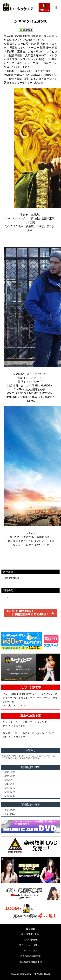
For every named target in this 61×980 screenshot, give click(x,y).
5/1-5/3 (8, 780)
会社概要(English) (30, 934)
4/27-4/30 (10, 776)
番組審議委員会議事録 (31, 962)
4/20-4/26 (10, 773)
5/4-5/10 (9, 784)
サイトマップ (30, 951)
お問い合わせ (30, 940)
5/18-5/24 (10, 792)
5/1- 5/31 (10, 814)
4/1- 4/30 (10, 810)
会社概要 (30, 929)
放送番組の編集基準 (30, 956)
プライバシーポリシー (30, 945)
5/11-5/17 (10, 788)
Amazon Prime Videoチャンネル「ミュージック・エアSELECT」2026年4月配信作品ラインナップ (28, 757)
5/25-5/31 (10, 796)
